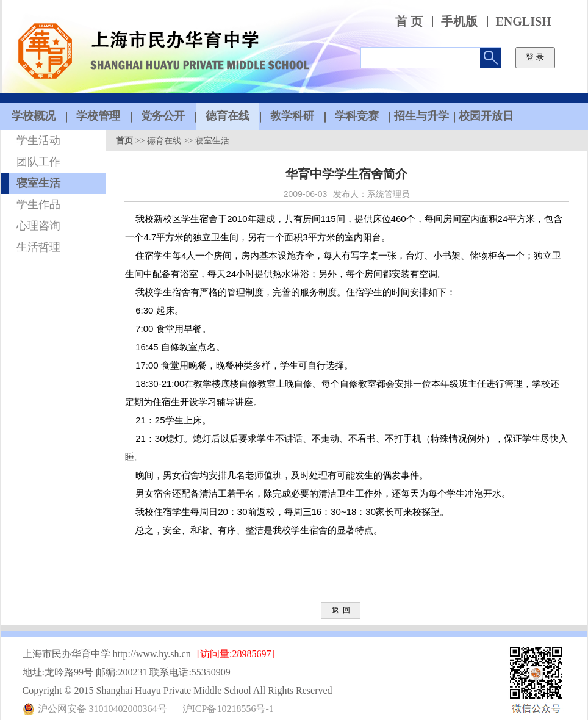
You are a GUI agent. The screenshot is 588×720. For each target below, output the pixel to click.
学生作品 (38, 204)
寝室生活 (38, 183)
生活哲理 (38, 247)
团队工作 (38, 162)
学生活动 (38, 140)
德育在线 (164, 141)
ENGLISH (524, 22)
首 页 (409, 22)
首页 (124, 141)
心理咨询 (38, 226)
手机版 (459, 22)
